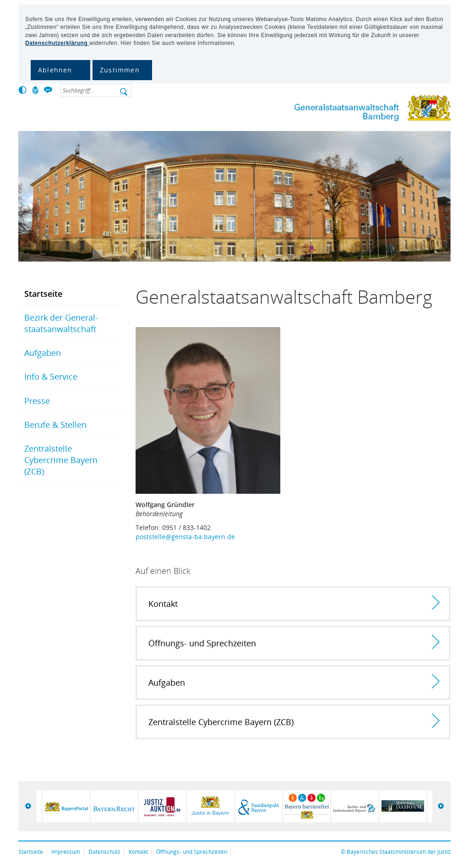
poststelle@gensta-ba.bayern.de (185, 537)
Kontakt (138, 852)
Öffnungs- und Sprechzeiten (192, 852)
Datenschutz (104, 852)
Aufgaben (43, 353)
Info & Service (51, 377)
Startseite (43, 294)
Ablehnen (55, 70)
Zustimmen (120, 70)
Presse (37, 401)
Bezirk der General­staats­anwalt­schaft (61, 323)
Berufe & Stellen (55, 425)
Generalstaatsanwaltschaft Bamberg (371, 110)
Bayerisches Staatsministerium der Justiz (399, 852)
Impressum (66, 852)
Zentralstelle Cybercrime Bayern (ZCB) (61, 460)
